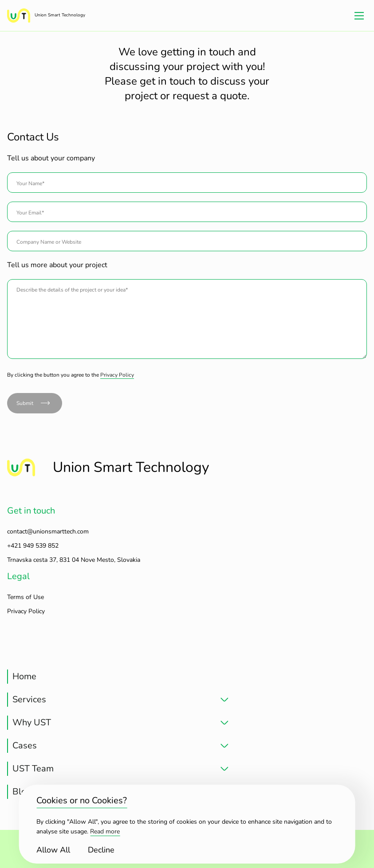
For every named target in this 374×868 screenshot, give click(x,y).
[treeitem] (118, 677)
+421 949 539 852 (33, 546)
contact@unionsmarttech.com (48, 531)
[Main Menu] (359, 16)
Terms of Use (26, 597)
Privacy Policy (117, 375)
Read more (105, 831)
